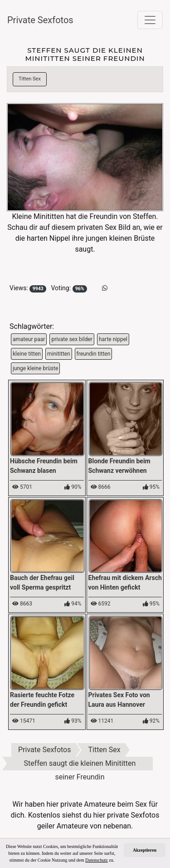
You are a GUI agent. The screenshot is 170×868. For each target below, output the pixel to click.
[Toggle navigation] (150, 20)
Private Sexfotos (40, 20)
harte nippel (113, 339)
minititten (59, 354)
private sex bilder (72, 339)
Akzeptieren (145, 850)
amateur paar (29, 339)
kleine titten (27, 354)
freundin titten (94, 354)
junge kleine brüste (35, 368)
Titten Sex (30, 79)
